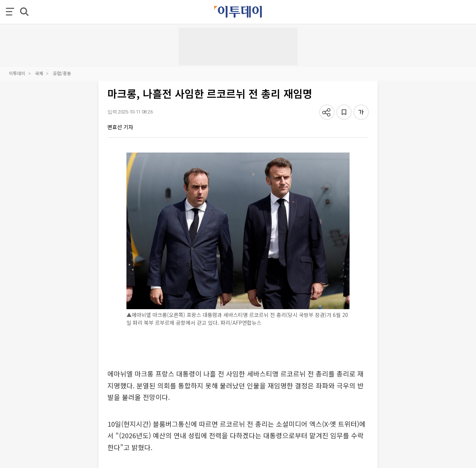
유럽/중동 (62, 73)
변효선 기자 (120, 127)
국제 (39, 73)
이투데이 (17, 73)
